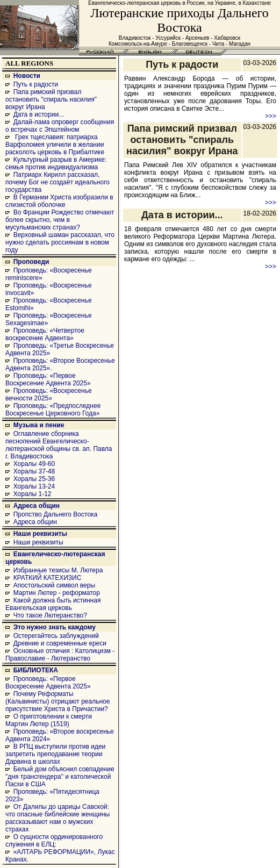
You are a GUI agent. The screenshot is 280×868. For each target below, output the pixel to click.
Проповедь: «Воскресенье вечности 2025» (49, 394)
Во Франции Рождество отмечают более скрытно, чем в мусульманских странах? (60, 220)
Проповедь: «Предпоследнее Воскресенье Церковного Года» (53, 410)
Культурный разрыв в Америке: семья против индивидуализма (56, 163)
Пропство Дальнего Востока (56, 514)
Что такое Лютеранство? (50, 615)
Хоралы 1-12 (33, 494)
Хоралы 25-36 (34, 479)
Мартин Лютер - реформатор (57, 593)
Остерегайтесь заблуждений (56, 636)
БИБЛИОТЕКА (36, 670)
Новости (27, 76)
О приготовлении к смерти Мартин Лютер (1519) (49, 720)
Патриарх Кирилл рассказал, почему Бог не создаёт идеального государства (58, 182)
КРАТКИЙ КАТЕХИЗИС (48, 578)
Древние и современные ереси (60, 643)
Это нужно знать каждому (55, 627)
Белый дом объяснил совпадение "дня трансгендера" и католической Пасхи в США (60, 777)
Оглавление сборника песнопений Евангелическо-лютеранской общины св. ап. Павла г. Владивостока (59, 445)
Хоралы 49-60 (34, 464)
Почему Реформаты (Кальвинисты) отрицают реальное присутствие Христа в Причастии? (58, 701)
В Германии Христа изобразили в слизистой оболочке (59, 201)
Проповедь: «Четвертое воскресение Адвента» (45, 334)
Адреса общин (37, 506)
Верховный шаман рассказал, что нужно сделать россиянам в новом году (60, 242)
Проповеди (31, 262)
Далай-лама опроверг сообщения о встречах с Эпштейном (60, 126)
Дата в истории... (39, 114)
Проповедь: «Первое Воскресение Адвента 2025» (48, 379)
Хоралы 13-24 (34, 486)
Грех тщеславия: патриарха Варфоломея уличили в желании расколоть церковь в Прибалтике (55, 145)
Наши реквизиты (40, 534)
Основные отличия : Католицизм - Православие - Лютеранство (60, 655)
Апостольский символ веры (54, 585)
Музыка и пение (39, 425)
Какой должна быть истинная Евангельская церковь (53, 604)
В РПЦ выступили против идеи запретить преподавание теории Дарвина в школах (55, 754)
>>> (271, 116)
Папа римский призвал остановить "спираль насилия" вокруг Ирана (51, 99)
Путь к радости (36, 84)
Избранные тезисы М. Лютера (58, 570)
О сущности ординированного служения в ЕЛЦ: (54, 841)
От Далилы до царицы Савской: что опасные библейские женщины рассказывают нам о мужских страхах (58, 818)
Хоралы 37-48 (34, 471)
